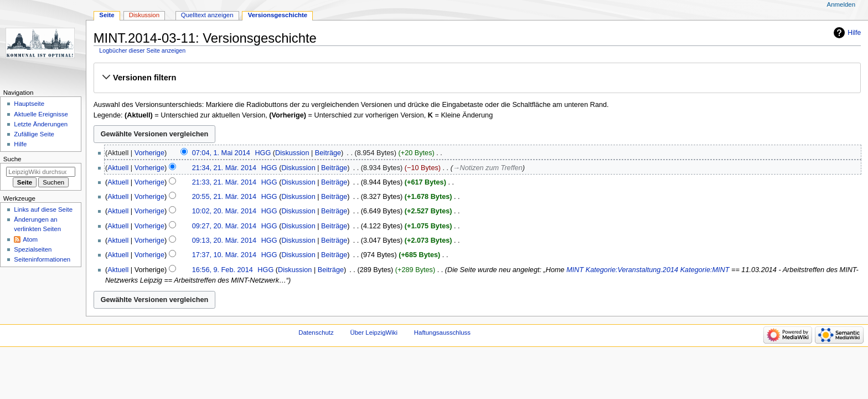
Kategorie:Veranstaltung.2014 (632, 270)
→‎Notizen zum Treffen (488, 168)
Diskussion (292, 153)
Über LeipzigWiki (374, 332)
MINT (575, 270)
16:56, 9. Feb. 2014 (223, 270)
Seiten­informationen (42, 259)
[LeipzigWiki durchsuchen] (41, 172)
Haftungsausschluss (442, 332)
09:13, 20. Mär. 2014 (224, 241)
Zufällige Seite (34, 134)
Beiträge (328, 153)
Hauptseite (29, 104)
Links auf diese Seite (43, 209)
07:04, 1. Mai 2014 (221, 153)
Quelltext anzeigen (207, 15)
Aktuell (118, 168)
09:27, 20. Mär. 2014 (224, 226)
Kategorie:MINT (705, 270)
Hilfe (854, 33)
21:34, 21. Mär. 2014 (224, 168)
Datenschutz (316, 332)
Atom (30, 239)
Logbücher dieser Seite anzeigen (142, 50)
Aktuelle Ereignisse (41, 114)
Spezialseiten (33, 249)
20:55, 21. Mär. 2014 (224, 197)
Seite (107, 15)
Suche (12, 159)
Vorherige (149, 153)
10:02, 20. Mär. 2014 (224, 211)
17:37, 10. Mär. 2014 (224, 255)
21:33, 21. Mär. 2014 (224, 182)
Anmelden (841, 4)
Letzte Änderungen (41, 124)
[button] (477, 78)
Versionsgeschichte (278, 15)
